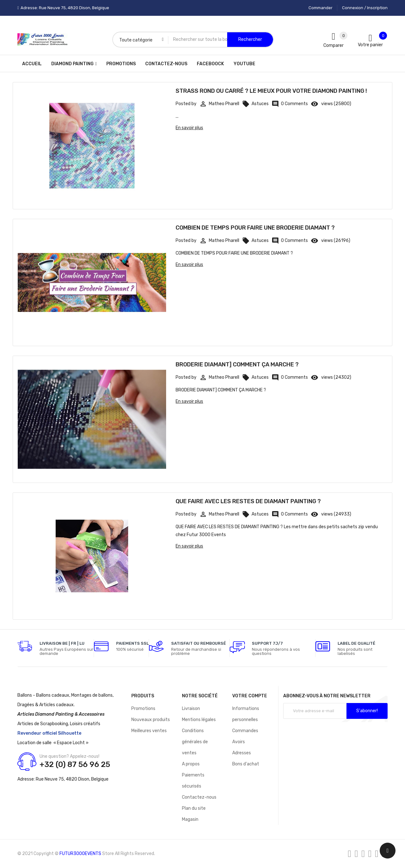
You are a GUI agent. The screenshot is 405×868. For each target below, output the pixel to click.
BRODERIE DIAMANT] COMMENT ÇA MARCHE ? (237, 364)
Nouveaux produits (151, 720)
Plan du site (194, 808)
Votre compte (250, 696)
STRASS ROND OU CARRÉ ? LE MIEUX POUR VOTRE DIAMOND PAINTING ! (271, 91)
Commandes (245, 731)
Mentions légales (199, 720)
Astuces (255, 104)
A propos (191, 764)
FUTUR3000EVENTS (80, 854)
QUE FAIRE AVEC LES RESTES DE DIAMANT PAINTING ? (248, 501)
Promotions (143, 709)
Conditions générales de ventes (195, 742)
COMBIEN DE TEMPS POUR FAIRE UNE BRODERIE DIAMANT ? (255, 228)
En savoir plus (189, 128)
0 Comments (290, 104)
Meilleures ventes (149, 731)
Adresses (242, 753)
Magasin (190, 819)
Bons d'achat (246, 764)
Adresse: (26, 779)
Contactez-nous (199, 797)
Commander (321, 8)
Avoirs (239, 742)
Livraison (191, 709)
